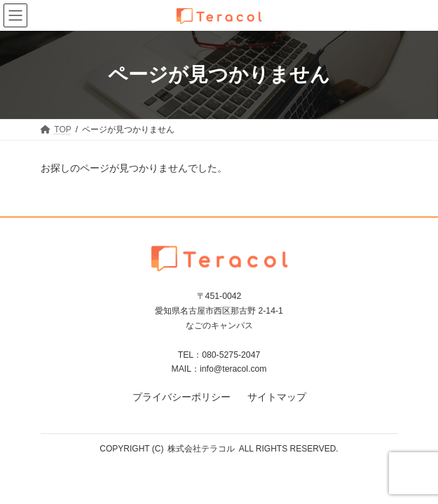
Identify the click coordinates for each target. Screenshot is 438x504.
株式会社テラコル (201, 449)
